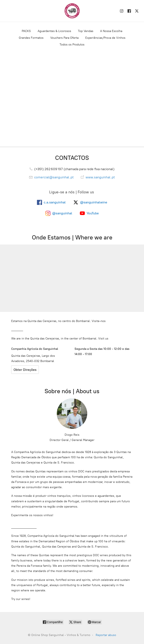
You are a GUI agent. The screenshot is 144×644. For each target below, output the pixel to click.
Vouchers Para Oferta (64, 38)
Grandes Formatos (31, 38)
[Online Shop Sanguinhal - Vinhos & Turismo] (72, 11)
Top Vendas (86, 31)
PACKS (26, 31)
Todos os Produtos (72, 45)
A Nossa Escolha (111, 31)
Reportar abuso (106, 635)
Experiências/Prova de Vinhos (105, 38)
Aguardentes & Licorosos (54, 31)
